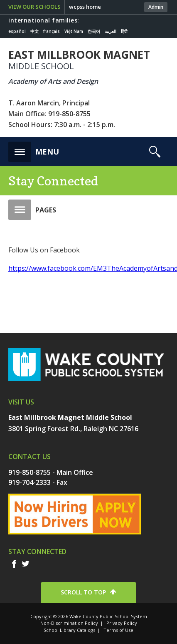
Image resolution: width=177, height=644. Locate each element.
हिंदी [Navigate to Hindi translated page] (124, 31)
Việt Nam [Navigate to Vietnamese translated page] (74, 31)
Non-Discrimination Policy (69, 623)
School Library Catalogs (69, 630)
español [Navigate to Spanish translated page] (17, 31)
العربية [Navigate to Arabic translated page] (111, 31)
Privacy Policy (122, 623)
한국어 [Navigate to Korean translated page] (94, 31)
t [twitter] (25, 564)
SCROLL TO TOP (83, 592)
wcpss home (85, 7)
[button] (34, 150)
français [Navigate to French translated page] (52, 31)
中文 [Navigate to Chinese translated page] (34, 31)
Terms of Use (118, 630)
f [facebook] (14, 564)
